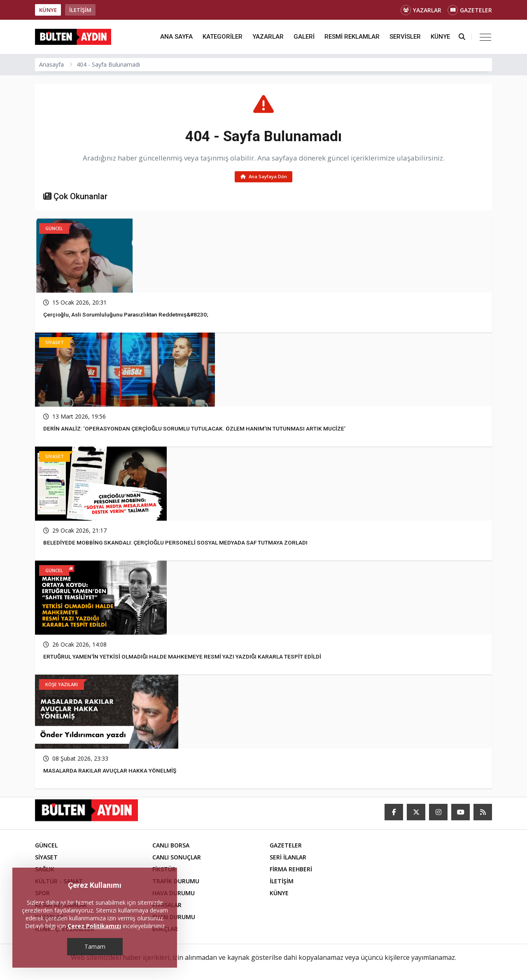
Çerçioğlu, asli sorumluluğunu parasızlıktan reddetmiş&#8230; (129, 316)
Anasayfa (51, 64)
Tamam (95, 946)
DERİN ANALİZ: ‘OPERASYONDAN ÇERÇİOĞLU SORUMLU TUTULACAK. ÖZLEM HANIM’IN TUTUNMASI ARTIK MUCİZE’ (195, 430)
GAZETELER (470, 10)
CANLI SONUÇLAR (177, 858)
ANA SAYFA (176, 37)
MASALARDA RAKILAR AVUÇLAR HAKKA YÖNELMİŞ (110, 772)
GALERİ (304, 37)
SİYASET (46, 858)
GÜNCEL (46, 846)
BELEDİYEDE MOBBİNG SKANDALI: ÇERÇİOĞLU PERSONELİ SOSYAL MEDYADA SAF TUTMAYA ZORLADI (176, 544)
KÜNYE (48, 10)
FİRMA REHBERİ (291, 870)
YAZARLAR (421, 10)
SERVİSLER (405, 37)
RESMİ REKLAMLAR (352, 37)
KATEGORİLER (223, 37)
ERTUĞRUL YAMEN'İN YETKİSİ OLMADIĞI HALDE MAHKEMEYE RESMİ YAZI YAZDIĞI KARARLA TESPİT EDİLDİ (183, 658)
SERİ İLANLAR (288, 858)
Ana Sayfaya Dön (264, 177)
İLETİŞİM (80, 10)
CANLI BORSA (171, 846)
